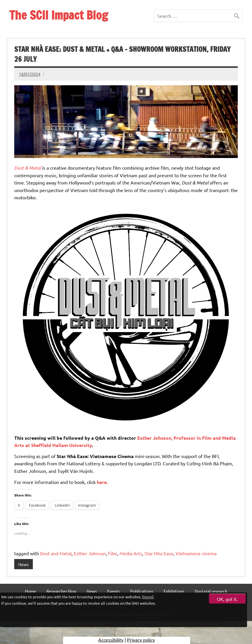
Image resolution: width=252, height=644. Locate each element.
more (148, 597)
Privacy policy (141, 640)
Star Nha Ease (159, 553)
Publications (142, 591)
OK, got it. (227, 599)
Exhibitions (174, 591)
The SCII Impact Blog (59, 15)
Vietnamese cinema (196, 553)
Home (31, 591)
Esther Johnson (90, 553)
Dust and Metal (56, 553)
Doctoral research (211, 591)
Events (114, 591)
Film (113, 553)
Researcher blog (61, 591)
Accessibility (111, 640)
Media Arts (131, 553)
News (23, 564)
